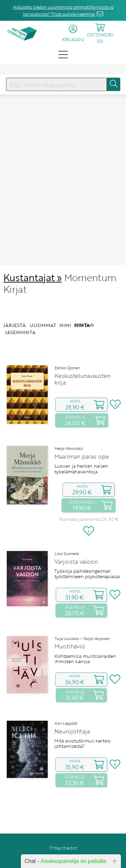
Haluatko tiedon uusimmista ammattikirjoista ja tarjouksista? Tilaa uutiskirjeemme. (63, 11)
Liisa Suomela (67, 528)
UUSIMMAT (43, 299)
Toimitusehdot (63, 831)
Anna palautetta (63, 850)
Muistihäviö (70, 621)
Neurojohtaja (72, 706)
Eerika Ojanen (67, 342)
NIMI (65, 299)
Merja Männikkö (69, 423)
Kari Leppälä (66, 698)
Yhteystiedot (63, 822)
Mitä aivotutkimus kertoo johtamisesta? (82, 718)
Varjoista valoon (76, 536)
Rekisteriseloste (63, 841)
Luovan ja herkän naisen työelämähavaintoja (81, 443)
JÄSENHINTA (20, 307)
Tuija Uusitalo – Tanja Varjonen (82, 613)
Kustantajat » (33, 252)
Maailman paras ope (82, 431)
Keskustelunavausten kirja (82, 353)
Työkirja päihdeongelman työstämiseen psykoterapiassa (87, 548)
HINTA (84, 299)
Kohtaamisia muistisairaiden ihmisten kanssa (85, 633)
